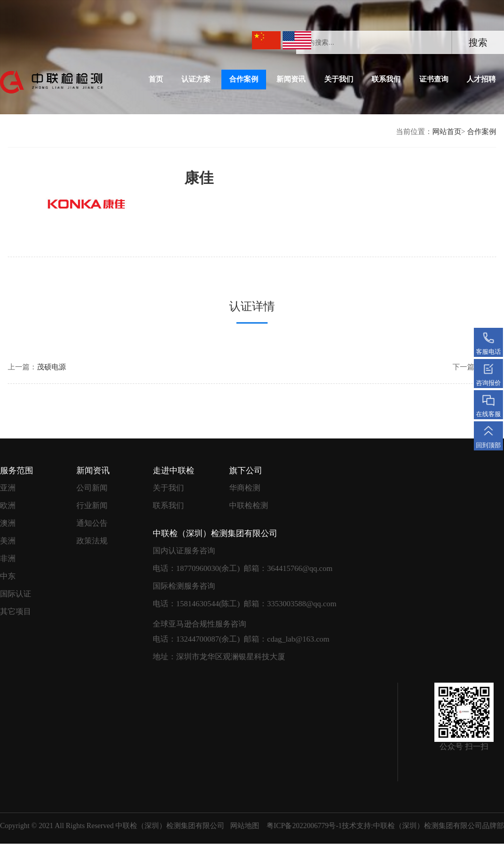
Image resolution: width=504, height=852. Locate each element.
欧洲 (8, 505)
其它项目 (16, 611)
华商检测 (245, 488)
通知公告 (92, 523)
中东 (8, 576)
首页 (156, 79)
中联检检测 (249, 505)
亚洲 (8, 488)
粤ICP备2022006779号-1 (304, 826)
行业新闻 (92, 505)
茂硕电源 (51, 367)
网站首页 (447, 132)
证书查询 (434, 79)
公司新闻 (92, 488)
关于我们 (339, 79)
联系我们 (386, 79)
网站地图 (245, 826)
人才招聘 (481, 79)
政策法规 (92, 541)
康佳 (194, 178)
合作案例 (244, 79)
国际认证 (16, 594)
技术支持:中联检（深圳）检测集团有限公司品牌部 (423, 826)
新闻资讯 (291, 79)
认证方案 (196, 79)
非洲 (8, 558)
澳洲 (8, 523)
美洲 (8, 541)
